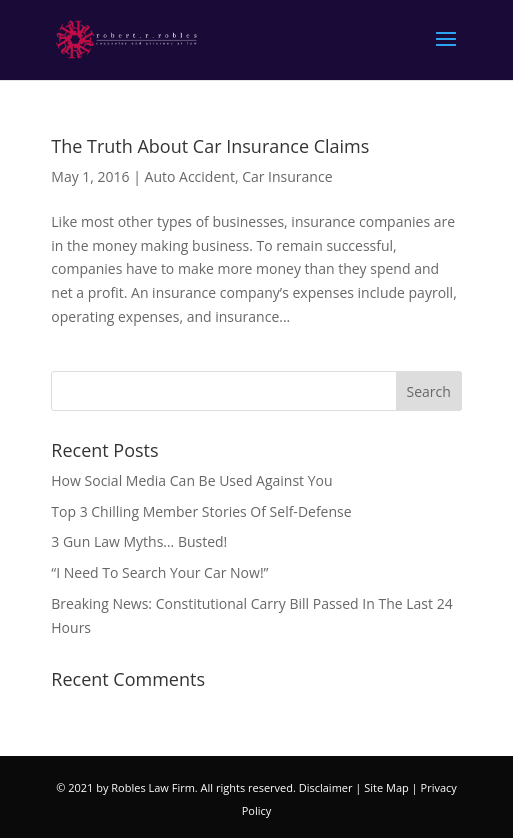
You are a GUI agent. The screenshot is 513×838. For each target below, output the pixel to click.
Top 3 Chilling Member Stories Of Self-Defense (201, 511)
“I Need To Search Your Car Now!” (159, 572)
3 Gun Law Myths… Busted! (139, 541)
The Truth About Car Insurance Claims (210, 146)
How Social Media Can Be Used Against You (191, 480)
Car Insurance (287, 176)
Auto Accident (190, 176)
